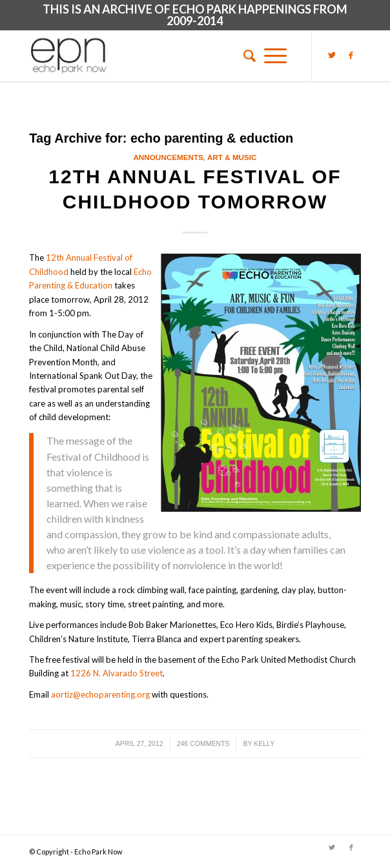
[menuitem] (245, 56)
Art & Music (232, 157)
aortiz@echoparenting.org (100, 694)
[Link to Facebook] (351, 55)
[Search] (245, 56)
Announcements (168, 157)
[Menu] (275, 56)
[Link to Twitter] (332, 55)
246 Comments (203, 743)
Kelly (264, 743)
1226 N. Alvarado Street (117, 673)
